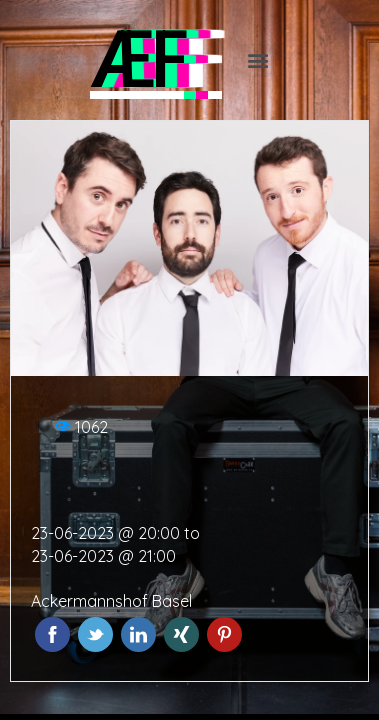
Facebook (52, 634)
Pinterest (224, 634)
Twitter (95, 634)
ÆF (137, 60)
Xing (181, 634)
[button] (257, 60)
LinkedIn (138, 634)
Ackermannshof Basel (111, 601)
